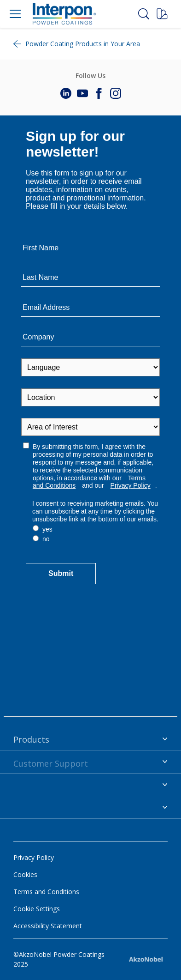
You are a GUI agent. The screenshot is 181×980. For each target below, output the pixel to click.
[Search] (144, 14)
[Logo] (64, 14)
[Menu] (15, 14)
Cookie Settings (37, 909)
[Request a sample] (162, 14)
